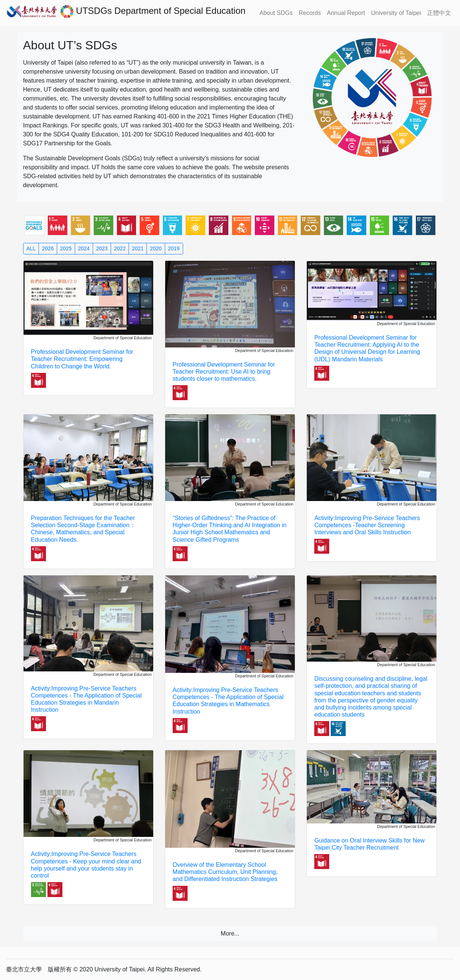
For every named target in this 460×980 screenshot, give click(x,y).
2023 (102, 248)
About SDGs (276, 13)
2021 (138, 248)
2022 (120, 248)
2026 (48, 248)
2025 (66, 248)
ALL (31, 248)
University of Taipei (396, 13)
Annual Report (346, 13)
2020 (156, 248)
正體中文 (439, 13)
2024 (84, 248)
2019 (174, 248)
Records (310, 13)
